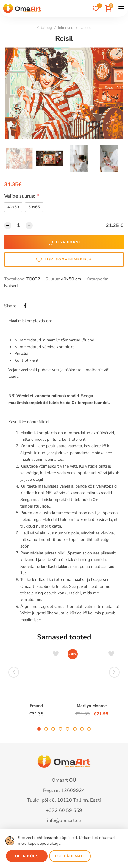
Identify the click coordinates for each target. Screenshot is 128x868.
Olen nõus (27, 856)
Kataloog (44, 28)
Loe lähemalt (70, 856)
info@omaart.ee (64, 821)
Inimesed (66, 28)
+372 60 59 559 (64, 810)
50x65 (34, 207)
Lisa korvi (64, 242)
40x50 (13, 207)
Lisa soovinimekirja (64, 260)
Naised (86, 28)
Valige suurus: (22, 196)
